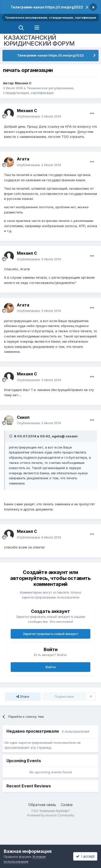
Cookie (67, 805)
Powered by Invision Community (51, 815)
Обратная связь (42, 805)
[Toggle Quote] (11, 436)
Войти (51, 667)
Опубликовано (39, 116)
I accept (85, 856)
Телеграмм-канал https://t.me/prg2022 (47, 7)
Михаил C (23, 83)
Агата (23, 159)
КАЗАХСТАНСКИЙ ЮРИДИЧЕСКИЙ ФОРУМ (39, 41)
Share (23, 696)
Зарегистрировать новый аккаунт (51, 634)
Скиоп (23, 417)
